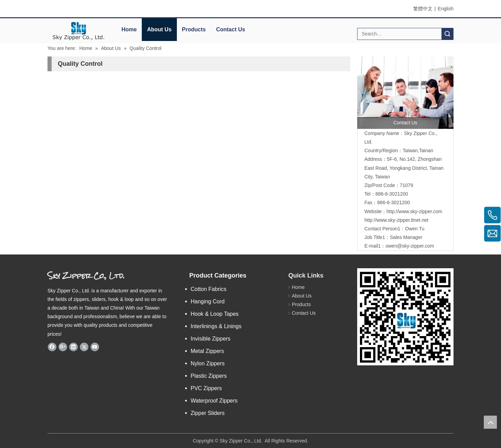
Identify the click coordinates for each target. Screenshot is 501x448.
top (490, 422)
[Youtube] (95, 347)
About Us (159, 29)
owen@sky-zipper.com (410, 246)
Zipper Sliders (208, 413)
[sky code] (405, 317)
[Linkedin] (73, 347)
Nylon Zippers (208, 363)
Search (447, 34)
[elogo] (78, 31)
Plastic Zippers (209, 376)
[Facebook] (52, 347)
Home (129, 29)
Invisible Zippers (211, 339)
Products (194, 29)
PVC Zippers (206, 388)
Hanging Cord (208, 301)
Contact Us (231, 29)
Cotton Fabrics (209, 289)
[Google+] (63, 347)
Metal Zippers (207, 351)
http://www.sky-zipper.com (414, 211)
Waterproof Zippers (214, 401)
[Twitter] (84, 347)
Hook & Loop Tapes (215, 314)
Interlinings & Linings (216, 326)
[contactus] (405, 93)
